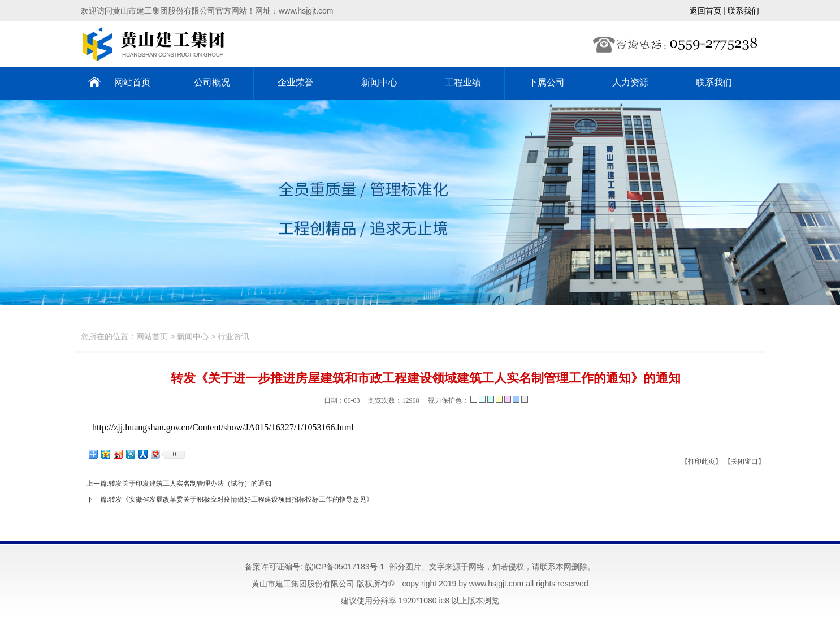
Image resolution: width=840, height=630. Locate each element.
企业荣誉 (296, 82)
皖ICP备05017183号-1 (345, 567)
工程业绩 (463, 82)
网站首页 (132, 82)
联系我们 (743, 11)
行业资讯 (233, 336)
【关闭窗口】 (744, 461)
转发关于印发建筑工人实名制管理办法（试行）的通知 (190, 484)
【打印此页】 (702, 461)
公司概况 (212, 82)
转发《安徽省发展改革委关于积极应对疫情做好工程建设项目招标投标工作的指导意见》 (241, 499)
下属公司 (547, 82)
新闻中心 (379, 82)
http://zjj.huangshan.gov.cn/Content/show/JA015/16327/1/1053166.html (223, 427)
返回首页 (705, 11)
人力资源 (630, 82)
